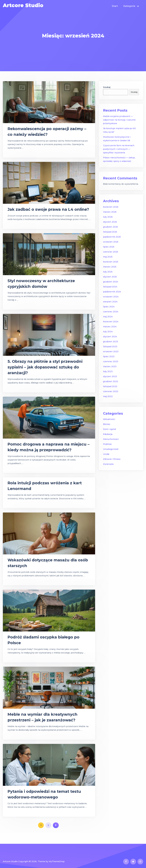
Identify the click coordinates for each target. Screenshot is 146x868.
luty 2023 (108, 371)
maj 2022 (108, 396)
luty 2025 (108, 272)
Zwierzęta (108, 464)
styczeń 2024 (110, 337)
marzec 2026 (110, 212)
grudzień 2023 (111, 342)
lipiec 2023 (109, 356)
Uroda (106, 454)
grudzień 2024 (111, 282)
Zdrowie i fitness (112, 459)
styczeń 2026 (110, 222)
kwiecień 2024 (111, 322)
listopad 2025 (110, 232)
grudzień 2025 (110, 227)
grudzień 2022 (111, 381)
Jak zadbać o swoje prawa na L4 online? (48, 209)
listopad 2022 (110, 386)
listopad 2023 (110, 347)
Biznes (107, 424)
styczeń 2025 (110, 277)
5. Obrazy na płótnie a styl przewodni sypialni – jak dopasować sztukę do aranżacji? (45, 367)
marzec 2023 (110, 366)
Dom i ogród (109, 429)
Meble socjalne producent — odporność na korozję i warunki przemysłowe (119, 120)
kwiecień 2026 (111, 207)
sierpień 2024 (110, 302)
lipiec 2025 (109, 247)
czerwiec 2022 (111, 391)
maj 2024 (108, 317)
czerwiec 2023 (111, 361)
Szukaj (107, 87)
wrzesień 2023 (111, 352)
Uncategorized (111, 449)
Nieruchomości (111, 439)
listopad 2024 (110, 287)
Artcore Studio (23, 5)
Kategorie (129, 6)
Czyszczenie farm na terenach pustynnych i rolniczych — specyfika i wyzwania (119, 149)
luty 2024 (108, 332)
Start (115, 6)
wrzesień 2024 (111, 297)
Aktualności (109, 419)
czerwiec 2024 (111, 312)
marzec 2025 (110, 267)
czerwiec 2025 (111, 252)
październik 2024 (112, 292)
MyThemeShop (57, 861)
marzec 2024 (110, 327)
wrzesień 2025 (111, 242)
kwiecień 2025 (111, 262)
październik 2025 (112, 237)
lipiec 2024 (109, 307)
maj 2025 (108, 257)
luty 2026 (108, 217)
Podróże (107, 444)
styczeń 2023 (110, 376)
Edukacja (108, 434)
